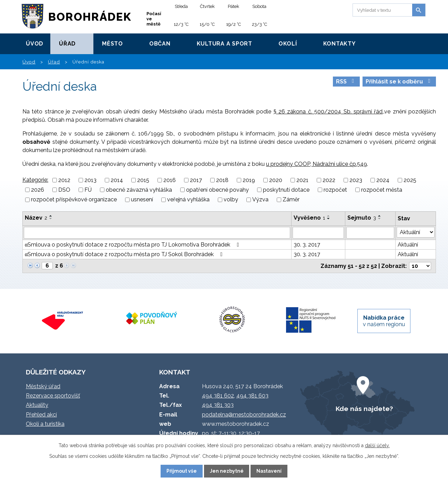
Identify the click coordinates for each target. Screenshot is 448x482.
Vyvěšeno (309, 218)
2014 (117, 180)
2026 (38, 190)
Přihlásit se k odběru (399, 82)
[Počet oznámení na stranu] (420, 266)
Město (113, 44)
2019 (249, 180)
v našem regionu (384, 321)
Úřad (67, 44)
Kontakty (339, 44)
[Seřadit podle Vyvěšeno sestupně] (329, 219)
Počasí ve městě (154, 19)
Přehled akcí (41, 415)
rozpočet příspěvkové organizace (74, 200)
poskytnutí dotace (286, 190)
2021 (302, 180)
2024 (383, 180)
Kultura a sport (225, 44)
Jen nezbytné (227, 471)
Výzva (260, 200)
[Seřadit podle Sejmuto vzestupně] (380, 216)
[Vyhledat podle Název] (157, 233)
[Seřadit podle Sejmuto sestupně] (380, 219)
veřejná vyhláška (188, 200)
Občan (160, 44)
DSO (64, 190)
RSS (346, 82)
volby (231, 200)
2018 (222, 180)
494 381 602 (218, 396)
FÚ (88, 190)
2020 (276, 180)
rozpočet (335, 190)
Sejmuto (362, 218)
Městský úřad (43, 386)
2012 (64, 180)
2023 (356, 180)
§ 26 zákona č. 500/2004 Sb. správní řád (328, 112)
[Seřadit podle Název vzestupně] (51, 216)
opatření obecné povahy (217, 190)
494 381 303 (218, 405)
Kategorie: (35, 180)
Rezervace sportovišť (53, 396)
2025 (410, 180)
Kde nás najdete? (364, 409)
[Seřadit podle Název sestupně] (51, 219)
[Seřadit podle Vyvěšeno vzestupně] (329, 216)
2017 (196, 180)
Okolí (288, 44)
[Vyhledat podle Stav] (416, 232)
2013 (90, 180)
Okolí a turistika (45, 424)
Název (36, 218)
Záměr (291, 200)
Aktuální (408, 245)
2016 (170, 180)
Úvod (35, 44)
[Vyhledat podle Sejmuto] (370, 233)
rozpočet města (382, 190)
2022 (329, 180)
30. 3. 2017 (307, 245)
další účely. (377, 445)
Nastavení (269, 471)
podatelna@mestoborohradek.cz (244, 415)
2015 (143, 180)
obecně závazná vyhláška (139, 190)
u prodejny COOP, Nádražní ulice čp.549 (317, 164)
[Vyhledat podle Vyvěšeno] (318, 233)
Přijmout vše (182, 471)
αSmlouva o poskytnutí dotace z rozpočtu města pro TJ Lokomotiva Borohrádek (133, 245)
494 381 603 (252, 396)
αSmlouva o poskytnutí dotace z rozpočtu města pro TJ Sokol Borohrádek (125, 254)
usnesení (142, 200)
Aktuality (37, 405)
